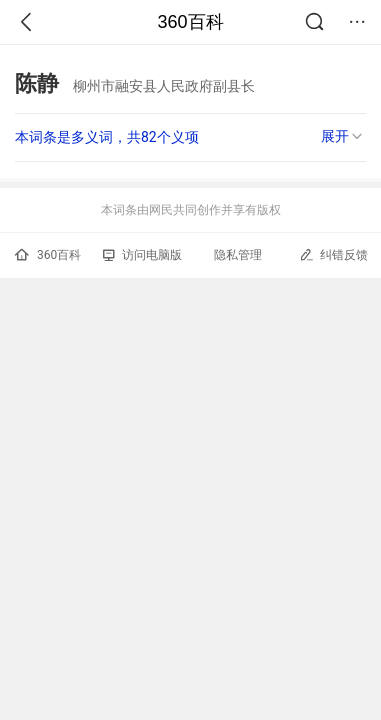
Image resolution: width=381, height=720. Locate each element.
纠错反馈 (333, 254)
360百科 (190, 22)
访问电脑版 (142, 255)
